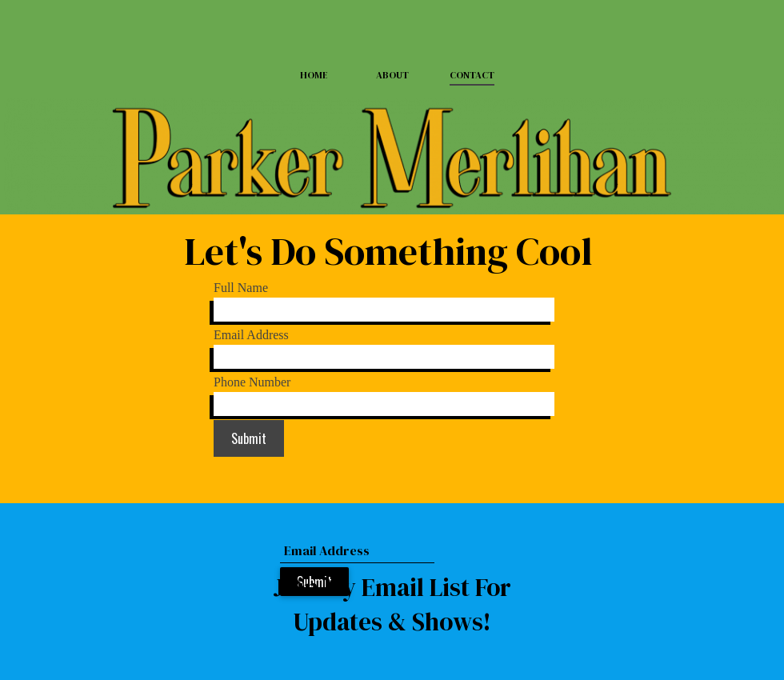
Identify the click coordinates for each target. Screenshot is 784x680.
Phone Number (252, 382)
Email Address (251, 335)
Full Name (241, 288)
